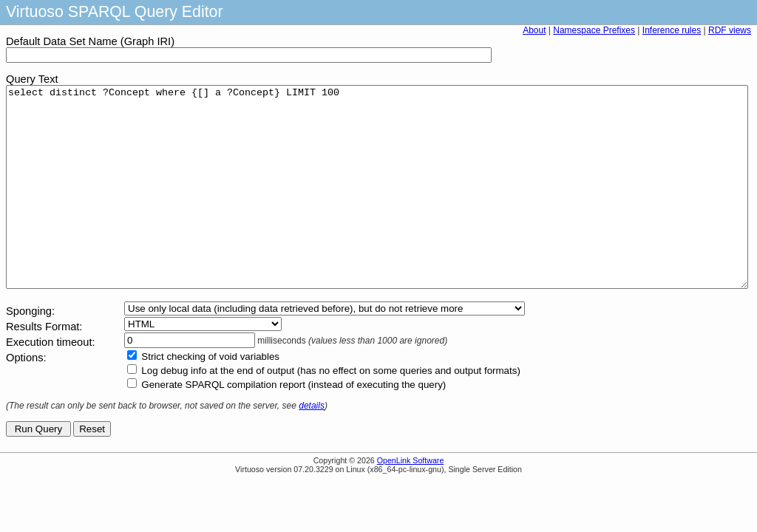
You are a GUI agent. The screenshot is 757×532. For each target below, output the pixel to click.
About (534, 30)
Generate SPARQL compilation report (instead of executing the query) (293, 424)
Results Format (43, 366)
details (312, 446)
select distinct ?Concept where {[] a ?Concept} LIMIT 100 (377, 207)
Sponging (29, 351)
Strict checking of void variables (210, 396)
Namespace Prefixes (594, 30)
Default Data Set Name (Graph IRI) (90, 41)
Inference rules (672, 30)
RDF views (730, 30)
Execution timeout (49, 382)
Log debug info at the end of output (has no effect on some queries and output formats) (331, 410)
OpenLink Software (411, 500)
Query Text (32, 79)
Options (25, 398)
